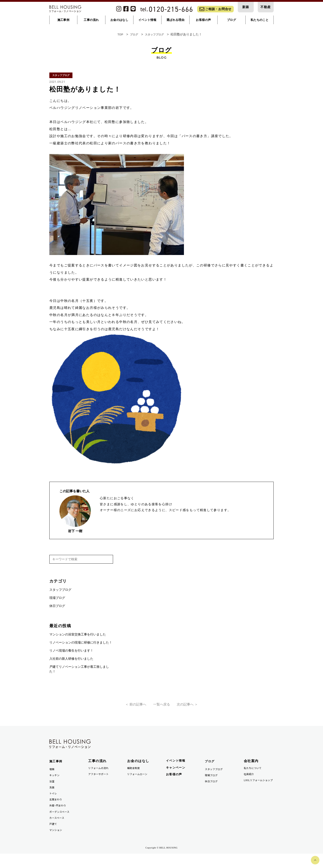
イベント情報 (177, 768)
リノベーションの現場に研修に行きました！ (81, 644)
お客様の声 (175, 783)
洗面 (52, 797)
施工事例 (57, 768)
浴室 (52, 790)
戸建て (54, 837)
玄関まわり (57, 810)
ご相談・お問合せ (215, 10)
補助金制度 (135, 775)
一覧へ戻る (161, 707)
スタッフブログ (60, 592)
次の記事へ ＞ (196, 707)
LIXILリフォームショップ (258, 790)
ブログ (210, 768)
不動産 (266, 8)
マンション (57, 844)
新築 (246, 8)
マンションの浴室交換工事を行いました (78, 636)
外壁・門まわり (59, 817)
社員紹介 (250, 781)
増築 (52, 776)
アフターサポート (100, 781)
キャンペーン (177, 775)
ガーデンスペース (61, 823)
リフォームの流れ (100, 775)
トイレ (54, 803)
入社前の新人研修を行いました (71, 660)
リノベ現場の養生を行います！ (71, 652)
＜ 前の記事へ (127, 707)
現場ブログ (57, 600)
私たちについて (254, 775)
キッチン (55, 783)
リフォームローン (139, 781)
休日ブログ (57, 608)
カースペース (58, 830)
